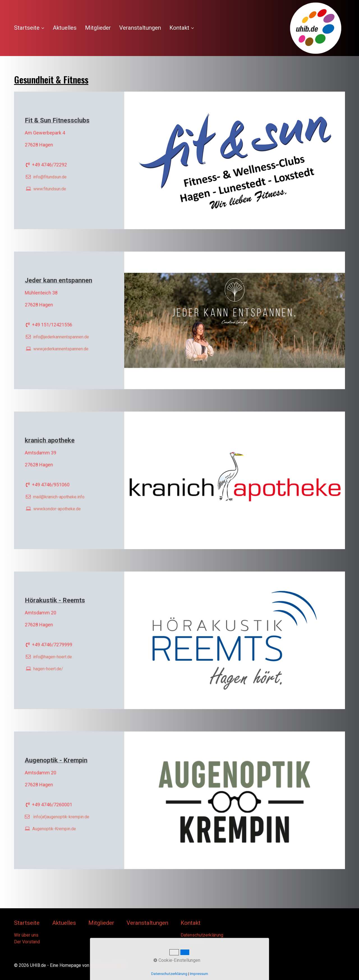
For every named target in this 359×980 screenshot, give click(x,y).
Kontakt (182, 28)
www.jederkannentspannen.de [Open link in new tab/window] (62, 345)
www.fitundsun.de (52, 185)
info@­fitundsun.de (52, 175)
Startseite (29, 28)
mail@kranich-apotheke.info (60, 495)
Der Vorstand (27, 942)
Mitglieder (98, 28)
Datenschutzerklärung (202, 935)
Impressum (192, 942)
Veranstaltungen (140, 28)
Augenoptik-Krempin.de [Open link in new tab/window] (56, 825)
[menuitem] (31, 28)
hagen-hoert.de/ (51, 665)
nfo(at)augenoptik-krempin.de (63, 815)
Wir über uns (26, 935)
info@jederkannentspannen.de (62, 335)
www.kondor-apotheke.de (58, 505)
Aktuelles (65, 28)
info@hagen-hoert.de (54, 655)
